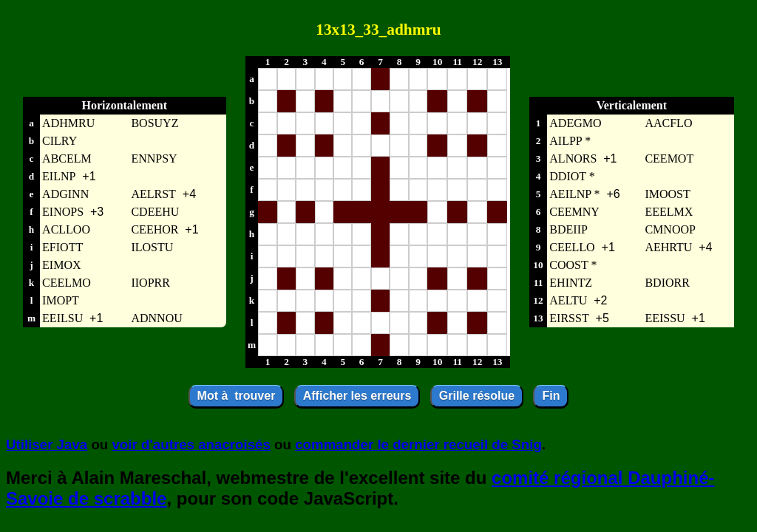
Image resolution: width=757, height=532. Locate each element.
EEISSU (665, 318)
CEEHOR (155, 229)
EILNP (59, 176)
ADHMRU (68, 123)
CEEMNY (574, 212)
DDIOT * (572, 176)
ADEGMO (575, 123)
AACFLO (668, 123)
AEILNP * (574, 194)
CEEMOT (669, 158)
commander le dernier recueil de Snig (418, 444)
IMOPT (61, 300)
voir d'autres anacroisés (191, 444)
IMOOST (667, 194)
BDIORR (667, 283)
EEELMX (669, 212)
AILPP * (570, 141)
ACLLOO (66, 229)
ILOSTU (152, 247)
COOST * (573, 265)
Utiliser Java (47, 444)
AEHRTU (668, 247)
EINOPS (63, 212)
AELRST (153, 194)
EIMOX (61, 265)
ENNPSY (154, 158)
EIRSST (569, 318)
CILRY (60, 141)
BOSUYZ (155, 123)
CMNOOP (670, 229)
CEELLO (572, 247)
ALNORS (573, 158)
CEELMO (67, 283)
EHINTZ (571, 283)
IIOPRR (150, 283)
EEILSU (62, 318)
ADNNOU (156, 318)
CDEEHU (155, 212)
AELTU (568, 300)
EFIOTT (62, 247)
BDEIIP (568, 229)
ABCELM (67, 158)
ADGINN (65, 194)
